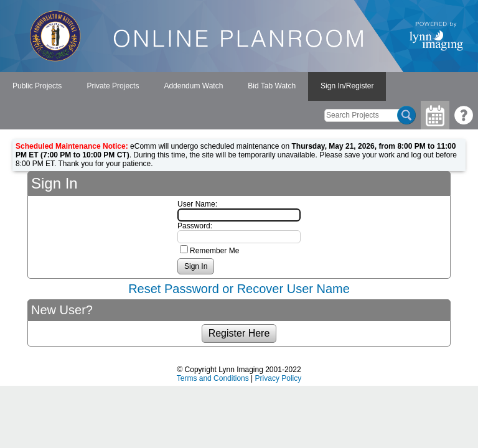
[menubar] (193, 86)
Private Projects (113, 86)
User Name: (197, 204)
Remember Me (214, 251)
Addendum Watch (193, 86)
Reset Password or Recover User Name (239, 289)
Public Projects (37, 86)
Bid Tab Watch (272, 86)
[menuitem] (37, 86)
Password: (195, 226)
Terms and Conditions (213, 378)
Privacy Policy (279, 378)
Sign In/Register (347, 86)
